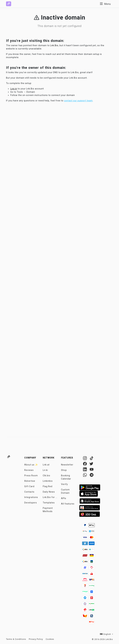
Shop (64, 470)
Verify (64, 484)
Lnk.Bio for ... (50, 497)
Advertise (30, 481)
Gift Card (29, 486)
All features (68, 504)
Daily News (49, 492)
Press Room (31, 476)
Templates (49, 503)
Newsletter (67, 465)
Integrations (31, 497)
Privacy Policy (36, 639)
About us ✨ (31, 465)
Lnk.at (46, 465)
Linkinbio (48, 481)
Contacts (29, 492)
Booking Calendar (66, 477)
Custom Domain (65, 491)
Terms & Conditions (16, 639)
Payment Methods (48, 510)
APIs (64, 498)
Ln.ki (45, 470)
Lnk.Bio (54, 45)
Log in (14, 89)
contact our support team (78, 101)
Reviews (29, 470)
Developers (31, 503)
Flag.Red (48, 486)
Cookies (50, 639)
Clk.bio (46, 476)
